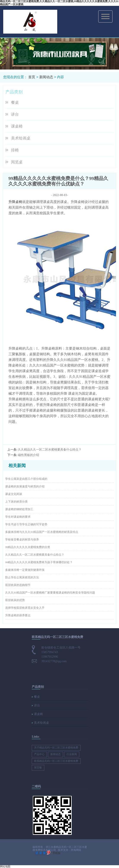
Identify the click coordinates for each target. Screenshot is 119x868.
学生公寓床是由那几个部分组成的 (26, 479)
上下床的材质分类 (16, 502)
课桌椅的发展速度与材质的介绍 (25, 486)
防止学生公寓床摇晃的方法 (22, 577)
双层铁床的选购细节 (18, 585)
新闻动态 (46, 77)
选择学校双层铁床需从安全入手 (25, 608)
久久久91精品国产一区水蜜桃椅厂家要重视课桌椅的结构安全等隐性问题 (50, 593)
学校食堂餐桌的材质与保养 (22, 539)
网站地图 (5, 866)
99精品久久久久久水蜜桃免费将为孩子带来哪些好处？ (39, 562)
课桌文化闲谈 (14, 494)
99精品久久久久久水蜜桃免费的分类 (28, 547)
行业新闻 (72, 754)
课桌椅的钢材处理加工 (19, 509)
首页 (32, 77)
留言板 (38, 767)
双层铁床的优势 (15, 600)
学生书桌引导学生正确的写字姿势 (26, 524)
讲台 (15, 114)
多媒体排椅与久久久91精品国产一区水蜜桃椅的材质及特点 (42, 532)
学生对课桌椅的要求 (18, 517)
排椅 (15, 150)
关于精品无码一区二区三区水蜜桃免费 (56, 748)
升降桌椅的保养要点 (18, 615)
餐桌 (15, 102)
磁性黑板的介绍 (29, 455)
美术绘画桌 (21, 138)
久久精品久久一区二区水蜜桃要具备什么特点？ (50, 450)
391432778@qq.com (54, 661)
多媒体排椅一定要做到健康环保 (25, 570)
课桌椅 (17, 126)
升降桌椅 (15, 202)
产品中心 (39, 754)
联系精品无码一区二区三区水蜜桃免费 (56, 761)
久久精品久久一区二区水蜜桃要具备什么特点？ (35, 555)
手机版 (57, 853)
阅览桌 (17, 162)
